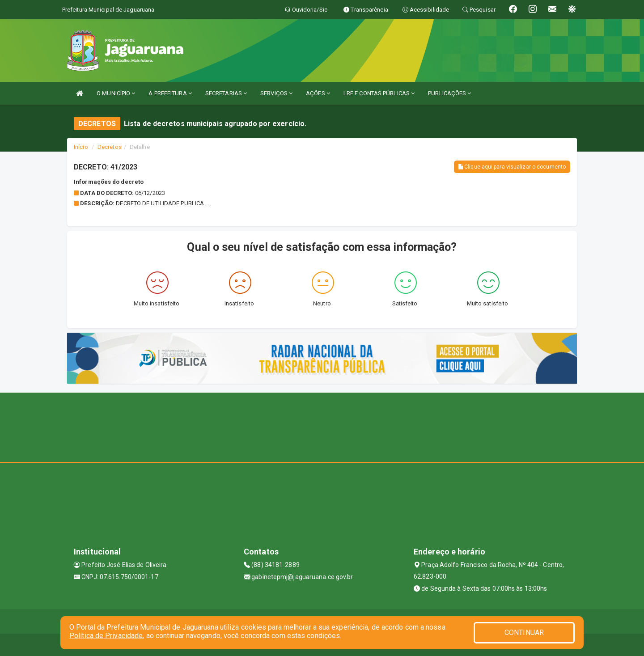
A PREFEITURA (170, 93)
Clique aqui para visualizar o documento (512, 167)
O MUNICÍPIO (116, 93)
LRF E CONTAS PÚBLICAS (379, 93)
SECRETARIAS (226, 93)
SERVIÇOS (276, 93)
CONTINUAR (524, 633)
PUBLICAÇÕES (449, 93)
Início (81, 147)
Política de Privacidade (106, 636)
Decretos (110, 147)
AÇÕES (318, 93)
